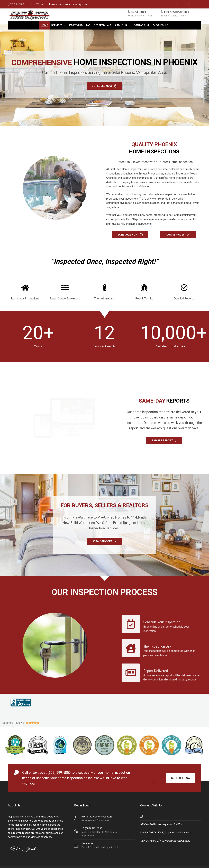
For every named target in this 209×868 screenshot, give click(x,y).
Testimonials (103, 25)
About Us (123, 25)
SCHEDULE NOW (181, 778)
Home (44, 25)
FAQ (88, 25)
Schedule (162, 25)
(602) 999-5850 (16, 4)
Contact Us (141, 25)
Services (59, 25)
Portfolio (76, 25)
